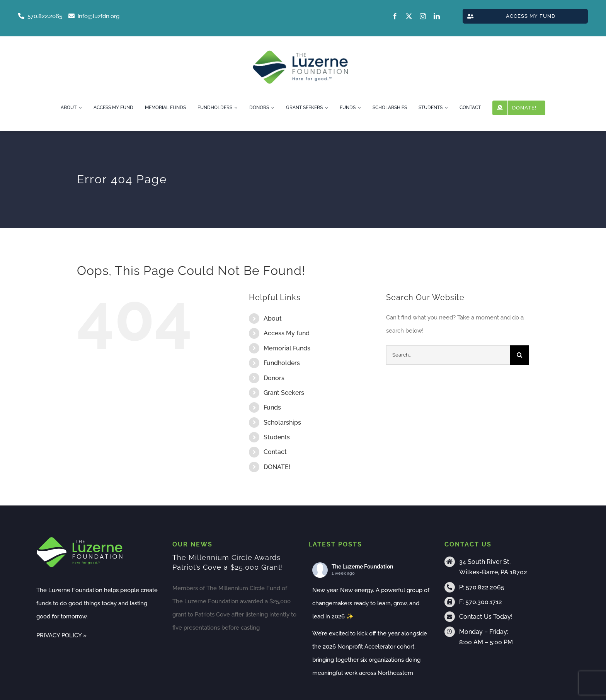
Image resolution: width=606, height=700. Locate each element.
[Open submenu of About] (79, 108)
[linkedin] (437, 16)
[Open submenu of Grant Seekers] (325, 108)
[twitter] (409, 16)
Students (277, 437)
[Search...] (448, 355)
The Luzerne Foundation (362, 567)
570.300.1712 (484, 602)
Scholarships (282, 423)
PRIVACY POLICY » (61, 635)
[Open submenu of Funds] (358, 108)
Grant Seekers (284, 393)
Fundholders (282, 363)
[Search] (519, 355)
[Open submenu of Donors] (272, 108)
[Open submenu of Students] (445, 108)
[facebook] (395, 16)
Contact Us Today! (486, 617)
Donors (274, 378)
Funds (272, 407)
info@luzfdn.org (94, 16)
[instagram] (423, 16)
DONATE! (277, 467)
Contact (275, 452)
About (273, 318)
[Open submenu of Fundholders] (235, 108)
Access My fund (287, 333)
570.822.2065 (485, 587)
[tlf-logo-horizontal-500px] (300, 53)
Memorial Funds (287, 348)
